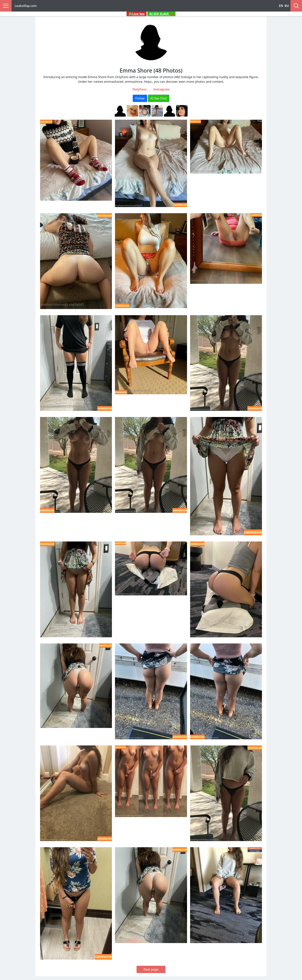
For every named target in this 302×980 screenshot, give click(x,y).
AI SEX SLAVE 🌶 (161, 14)
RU (287, 6)
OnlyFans (139, 89)
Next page (151, 969)
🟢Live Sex (137, 14)
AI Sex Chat (159, 98)
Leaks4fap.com (26, 6)
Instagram (161, 89)
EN (281, 6)
